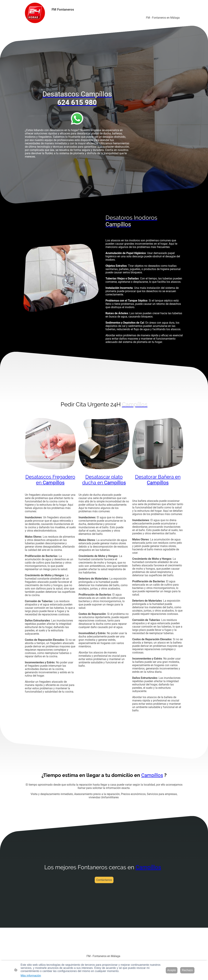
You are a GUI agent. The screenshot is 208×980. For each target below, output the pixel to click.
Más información (31, 976)
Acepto (172, 970)
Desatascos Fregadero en (50, 480)
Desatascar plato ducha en (104, 480)
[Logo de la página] (35, 13)
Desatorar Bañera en (158, 480)
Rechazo (187, 970)
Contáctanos (104, 880)
